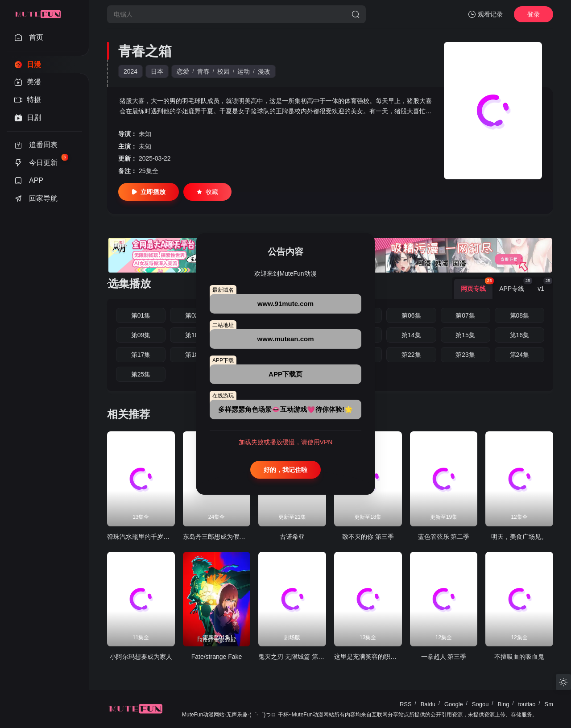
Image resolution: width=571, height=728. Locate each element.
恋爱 (183, 71)
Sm (549, 704)
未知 (145, 134)
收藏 (207, 192)
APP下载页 (285, 374)
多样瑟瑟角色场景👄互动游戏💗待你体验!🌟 (285, 409)
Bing (503, 704)
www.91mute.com (285, 304)
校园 (223, 71)
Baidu (428, 704)
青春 (203, 71)
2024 (130, 71)
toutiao (527, 704)
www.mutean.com (286, 339)
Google (454, 704)
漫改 (264, 71)
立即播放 (149, 192)
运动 (244, 71)
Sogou (480, 704)
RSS (406, 704)
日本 (157, 71)
